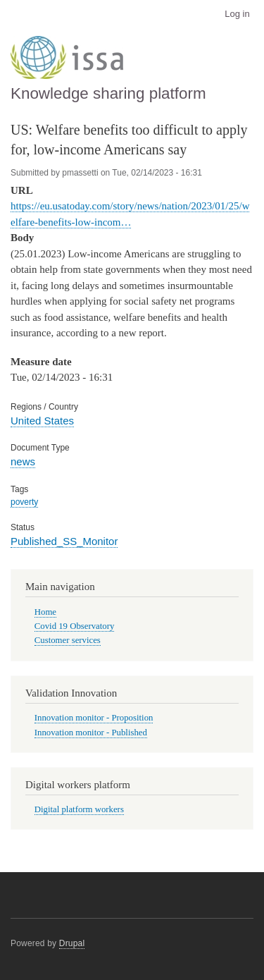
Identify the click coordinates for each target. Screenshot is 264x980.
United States (42, 421)
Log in (237, 14)
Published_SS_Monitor (64, 541)
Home (45, 612)
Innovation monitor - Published (91, 733)
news (23, 461)
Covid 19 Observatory (75, 626)
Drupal (72, 943)
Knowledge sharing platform (108, 93)
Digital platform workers (79, 809)
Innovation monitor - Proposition (94, 718)
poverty (24, 502)
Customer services (68, 640)
